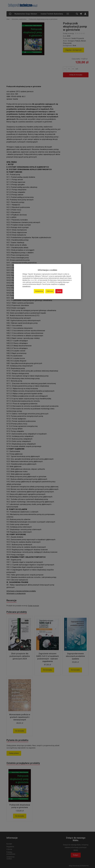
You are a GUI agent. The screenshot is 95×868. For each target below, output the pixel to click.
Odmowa (50, 291)
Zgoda (59, 291)
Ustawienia (39, 291)
